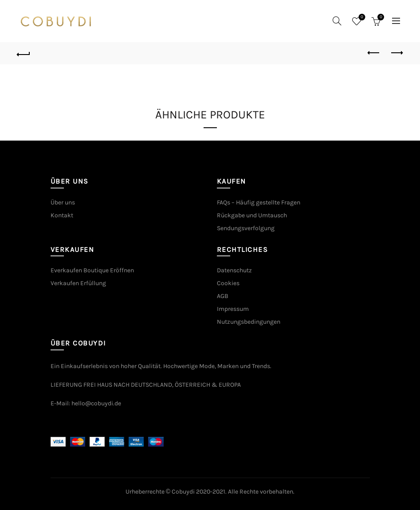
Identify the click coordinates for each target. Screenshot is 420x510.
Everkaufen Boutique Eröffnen (92, 270)
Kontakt (62, 215)
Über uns (63, 202)
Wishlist (361, 18)
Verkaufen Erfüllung (78, 283)
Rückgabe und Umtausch (252, 215)
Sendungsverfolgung (246, 228)
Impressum (233, 309)
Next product (396, 53)
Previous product (374, 53)
